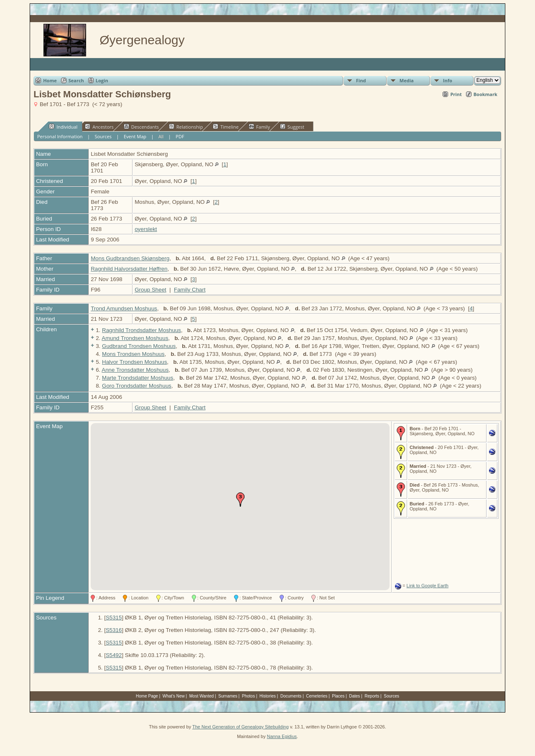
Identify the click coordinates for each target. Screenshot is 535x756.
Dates (354, 696)
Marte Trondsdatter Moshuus (138, 378)
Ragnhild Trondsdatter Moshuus (141, 330)
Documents (291, 696)
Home (50, 80)
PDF (180, 136)
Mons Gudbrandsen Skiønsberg (130, 258)
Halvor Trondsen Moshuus (135, 362)
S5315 (114, 618)
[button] (240, 500)
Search (76, 80)
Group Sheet (150, 290)
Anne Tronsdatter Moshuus (135, 370)
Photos (248, 696)
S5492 (114, 655)
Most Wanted (202, 696)
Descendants (141, 127)
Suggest (292, 127)
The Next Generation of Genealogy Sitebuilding (241, 727)
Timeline (226, 127)
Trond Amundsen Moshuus (124, 308)
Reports (372, 696)
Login (102, 80)
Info (448, 80)
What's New (174, 696)
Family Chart (190, 290)
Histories (268, 696)
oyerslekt (146, 229)
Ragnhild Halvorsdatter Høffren (129, 269)
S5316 (114, 630)
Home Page (147, 696)
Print (456, 94)
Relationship (186, 127)
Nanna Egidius (282, 736)
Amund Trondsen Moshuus (135, 338)
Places (338, 696)
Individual (63, 127)
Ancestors (99, 127)
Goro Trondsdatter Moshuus (137, 386)
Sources (103, 136)
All (161, 136)
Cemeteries (317, 696)
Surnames (228, 696)
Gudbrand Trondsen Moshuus (139, 346)
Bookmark (485, 94)
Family (259, 127)
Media (407, 80)
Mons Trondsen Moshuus (133, 354)
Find (361, 80)
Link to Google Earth (428, 586)
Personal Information (60, 136)
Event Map (135, 136)
